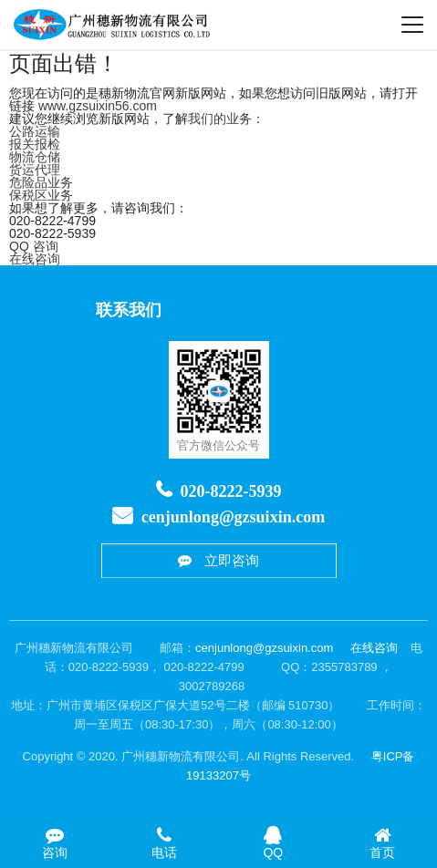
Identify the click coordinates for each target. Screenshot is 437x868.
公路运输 (35, 131)
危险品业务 (41, 182)
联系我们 (129, 310)
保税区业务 (41, 195)
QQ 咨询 (34, 246)
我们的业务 (220, 119)
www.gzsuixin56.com (98, 106)
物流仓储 (35, 157)
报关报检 (35, 144)
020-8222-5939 (231, 491)
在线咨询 (35, 259)
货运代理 (35, 170)
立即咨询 (219, 561)
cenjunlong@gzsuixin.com (233, 517)
